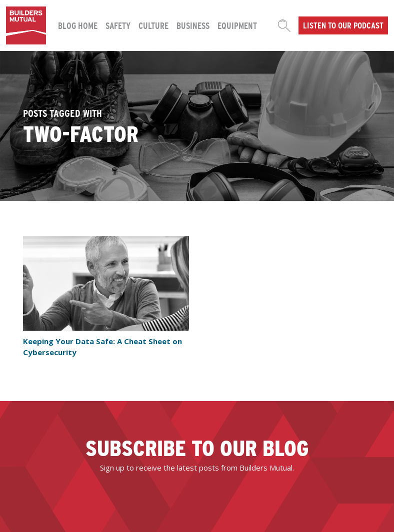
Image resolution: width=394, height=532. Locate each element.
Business (193, 25)
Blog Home (78, 25)
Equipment (237, 25)
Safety (118, 25)
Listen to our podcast (343, 25)
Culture (153, 25)
